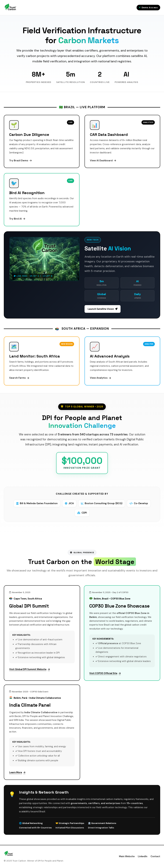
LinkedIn (143, 857)
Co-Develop (139, 503)
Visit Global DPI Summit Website (30, 670)
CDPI (82, 513)
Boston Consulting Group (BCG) (102, 503)
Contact (155, 857)
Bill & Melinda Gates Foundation (36, 503)
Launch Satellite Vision (103, 309)
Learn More (17, 773)
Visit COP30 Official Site (105, 674)
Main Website (127, 857)
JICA (69, 503)
